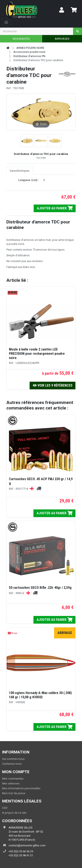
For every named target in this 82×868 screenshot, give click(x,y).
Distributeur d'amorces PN (29, 56)
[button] (27, 141)
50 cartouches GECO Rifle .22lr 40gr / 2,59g (40, 588)
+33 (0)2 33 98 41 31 (21, 855)
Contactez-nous (12, 764)
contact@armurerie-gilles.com (27, 845)
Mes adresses (11, 783)
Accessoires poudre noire (29, 52)
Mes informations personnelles (21, 788)
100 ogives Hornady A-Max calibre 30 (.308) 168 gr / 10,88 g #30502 (40, 695)
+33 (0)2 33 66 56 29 (21, 851)
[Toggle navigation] (6, 22)
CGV (5, 808)
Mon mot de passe (14, 793)
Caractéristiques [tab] (20, 171)
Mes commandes (13, 779)
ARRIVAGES (62, 39)
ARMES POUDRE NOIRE (30, 48)
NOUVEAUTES (21, 39)
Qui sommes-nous (13, 759)
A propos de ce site (14, 813)
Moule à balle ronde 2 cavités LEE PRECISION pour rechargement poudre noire (37, 354)
